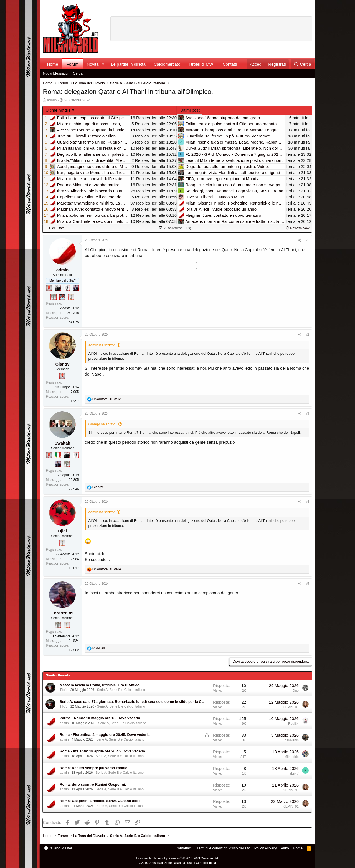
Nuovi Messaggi (56, 73)
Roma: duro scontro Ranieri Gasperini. (93, 784)
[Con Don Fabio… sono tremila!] (76, 288)
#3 (307, 413)
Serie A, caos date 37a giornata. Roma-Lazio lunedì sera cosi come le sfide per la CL (132, 702)
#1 (307, 240)
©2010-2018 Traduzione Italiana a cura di (177, 863)
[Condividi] (300, 240)
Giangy (63, 364)
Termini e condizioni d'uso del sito (223, 848)
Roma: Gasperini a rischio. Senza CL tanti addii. (101, 801)
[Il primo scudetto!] (58, 455)
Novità (93, 64)
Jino (296, 691)
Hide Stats (55, 228)
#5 (307, 584)
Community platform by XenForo (177, 858)
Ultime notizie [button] (58, 110)
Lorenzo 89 (62, 613)
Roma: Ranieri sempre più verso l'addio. (94, 768)
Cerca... (79, 73)
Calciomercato (167, 64)
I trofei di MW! (201, 64)
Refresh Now (298, 228)
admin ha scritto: (102, 345)
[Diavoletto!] (49, 288)
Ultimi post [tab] (190, 110)
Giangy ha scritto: (102, 424)
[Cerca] (302, 64)
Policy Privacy (266, 848)
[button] (103, 64)
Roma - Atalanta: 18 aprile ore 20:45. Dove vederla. (103, 751)
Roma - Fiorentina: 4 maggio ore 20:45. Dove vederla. (105, 735)
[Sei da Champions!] (67, 288)
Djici (62, 531)
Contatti (230, 64)
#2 (307, 335)
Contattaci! (184, 848)
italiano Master (58, 848)
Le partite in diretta (128, 64)
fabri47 (294, 773)
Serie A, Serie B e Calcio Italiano (121, 690)
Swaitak (62, 443)
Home (53, 64)
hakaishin (292, 740)
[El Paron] (58, 288)
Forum (73, 64)
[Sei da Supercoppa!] (54, 297)
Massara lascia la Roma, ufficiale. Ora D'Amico (100, 685)
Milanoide (292, 757)
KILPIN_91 (291, 707)
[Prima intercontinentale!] (71, 297)
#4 (307, 502)
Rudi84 (293, 724)
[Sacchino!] (62, 297)
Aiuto (285, 848)
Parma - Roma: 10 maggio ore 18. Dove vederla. (100, 718)
